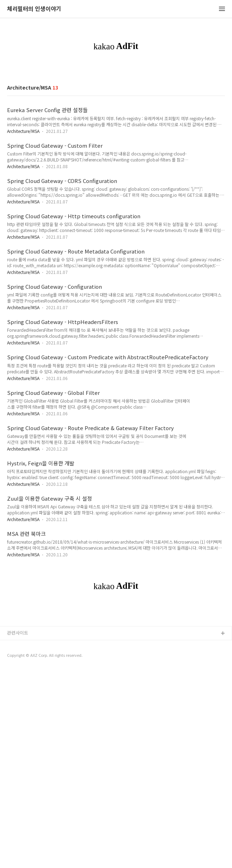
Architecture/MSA (23, 230)
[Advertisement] (116, 121)
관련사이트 (18, 830)
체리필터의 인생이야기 (34, 9)
